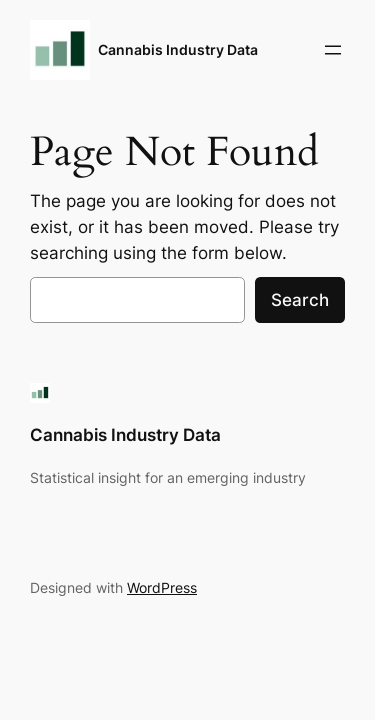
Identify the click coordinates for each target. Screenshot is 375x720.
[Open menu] (333, 50)
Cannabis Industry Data (178, 49)
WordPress (162, 587)
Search (300, 300)
